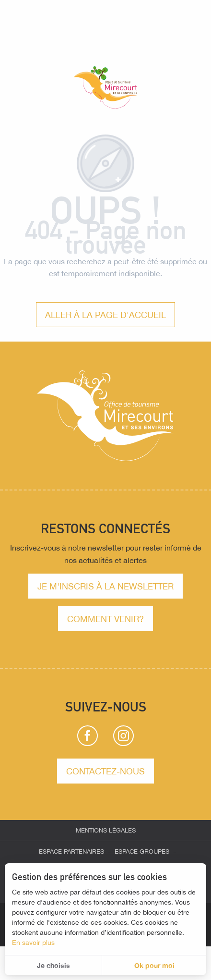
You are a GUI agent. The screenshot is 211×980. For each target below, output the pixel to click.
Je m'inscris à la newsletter (105, 586)
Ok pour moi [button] (154, 965)
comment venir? (105, 619)
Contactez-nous (105, 771)
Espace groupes (142, 851)
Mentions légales (106, 830)
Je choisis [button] (53, 965)
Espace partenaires (71, 851)
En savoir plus (33, 943)
